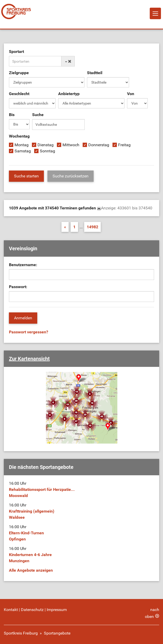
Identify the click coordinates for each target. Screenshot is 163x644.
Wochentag (19, 136)
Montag (22, 145)
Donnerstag (99, 145)
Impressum (57, 610)
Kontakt (11, 610)
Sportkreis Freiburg (21, 633)
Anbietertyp (69, 94)
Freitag (124, 145)
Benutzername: (23, 265)
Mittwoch (71, 145)
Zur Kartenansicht (29, 359)
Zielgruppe (19, 73)
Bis (12, 115)
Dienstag (46, 145)
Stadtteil (95, 73)
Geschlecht (19, 94)
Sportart (16, 52)
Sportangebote (57, 633)
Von (131, 94)
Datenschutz (32, 610)
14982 (92, 227)
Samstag (23, 151)
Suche (38, 115)
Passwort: (18, 287)
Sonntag (47, 151)
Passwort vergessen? (29, 332)
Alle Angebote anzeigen (31, 570)
